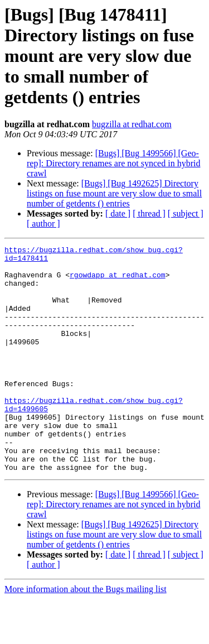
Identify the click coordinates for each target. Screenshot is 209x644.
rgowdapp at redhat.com (118, 281)
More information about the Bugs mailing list (86, 634)
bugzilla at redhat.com (132, 124)
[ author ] (43, 224)
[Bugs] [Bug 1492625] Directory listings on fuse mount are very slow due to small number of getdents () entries (114, 193)
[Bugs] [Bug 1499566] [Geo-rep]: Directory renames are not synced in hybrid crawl (113, 163)
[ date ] (118, 213)
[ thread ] (149, 213)
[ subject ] (186, 213)
